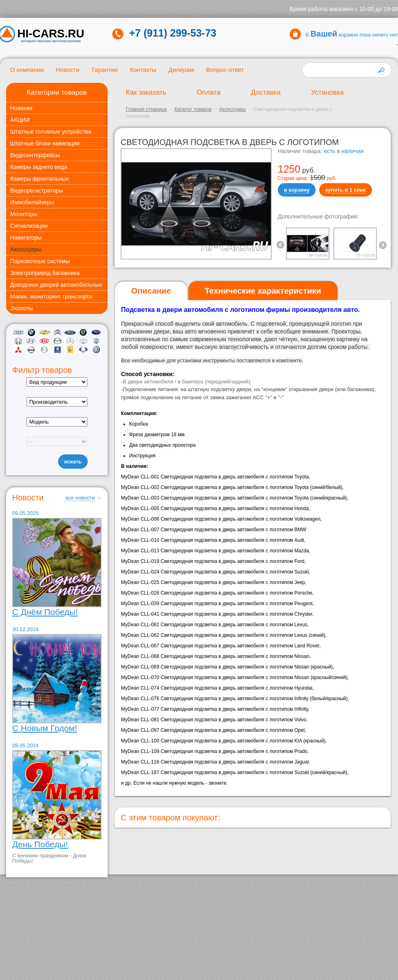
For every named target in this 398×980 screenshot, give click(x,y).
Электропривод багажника (45, 273)
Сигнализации (29, 226)
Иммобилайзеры (32, 202)
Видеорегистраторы (37, 190)
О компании (27, 70)
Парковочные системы (40, 261)
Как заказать (146, 92)
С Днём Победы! (45, 612)
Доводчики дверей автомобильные (56, 285)
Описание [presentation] (151, 291)
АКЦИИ (20, 120)
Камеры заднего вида (39, 167)
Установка (327, 92)
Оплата (208, 92)
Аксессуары (26, 249)
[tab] (151, 291)
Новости (68, 70)
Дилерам (181, 70)
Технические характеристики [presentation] (263, 291)
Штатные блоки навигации (45, 143)
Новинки (21, 108)
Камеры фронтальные (40, 179)
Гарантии (105, 70)
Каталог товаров (193, 109)
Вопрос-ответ (225, 70)
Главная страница (146, 109)
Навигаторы (26, 238)
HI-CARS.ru (51, 34)
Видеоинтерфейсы (35, 155)
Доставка (266, 92)
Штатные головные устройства (51, 132)
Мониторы (24, 214)
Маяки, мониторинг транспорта (51, 296)
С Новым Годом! (45, 728)
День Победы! (40, 844)
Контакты (143, 70)
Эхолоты (22, 308)
